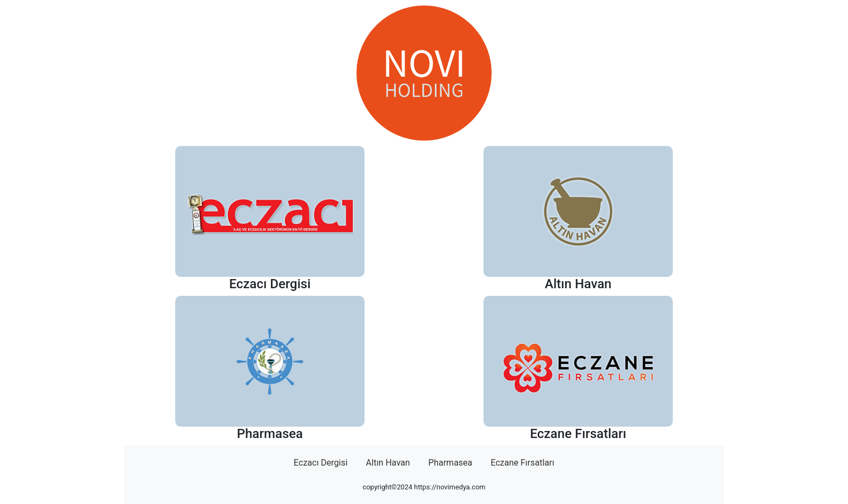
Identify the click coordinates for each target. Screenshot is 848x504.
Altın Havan (388, 463)
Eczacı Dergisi (321, 463)
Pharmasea (450, 463)
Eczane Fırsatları (522, 463)
